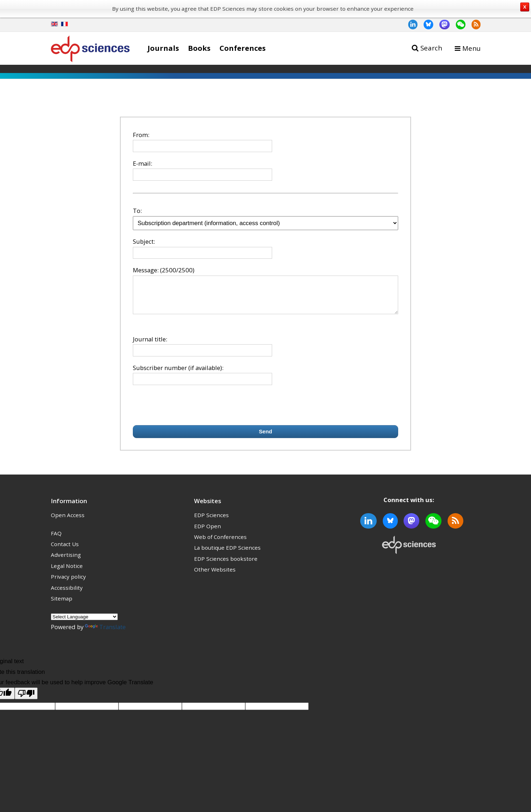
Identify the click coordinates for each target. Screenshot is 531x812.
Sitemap (62, 605)
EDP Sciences (211, 521)
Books (199, 48)
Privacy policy (68, 583)
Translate (105, 633)
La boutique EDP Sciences (227, 554)
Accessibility (67, 594)
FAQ (56, 540)
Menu (471, 48)
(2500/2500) (177, 270)
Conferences (243, 48)
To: (137, 211)
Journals (163, 48)
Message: (146, 270)
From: (141, 135)
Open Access (68, 521)
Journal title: (150, 346)
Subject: (144, 241)
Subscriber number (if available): (178, 374)
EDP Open (207, 533)
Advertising (66, 561)
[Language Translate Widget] (84, 623)
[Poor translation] (26, 700)
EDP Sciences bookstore (226, 565)
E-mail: (143, 163)
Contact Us (65, 550)
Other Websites (215, 576)
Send (265, 438)
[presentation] (187, 412)
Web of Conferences (220, 543)
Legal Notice (67, 572)
